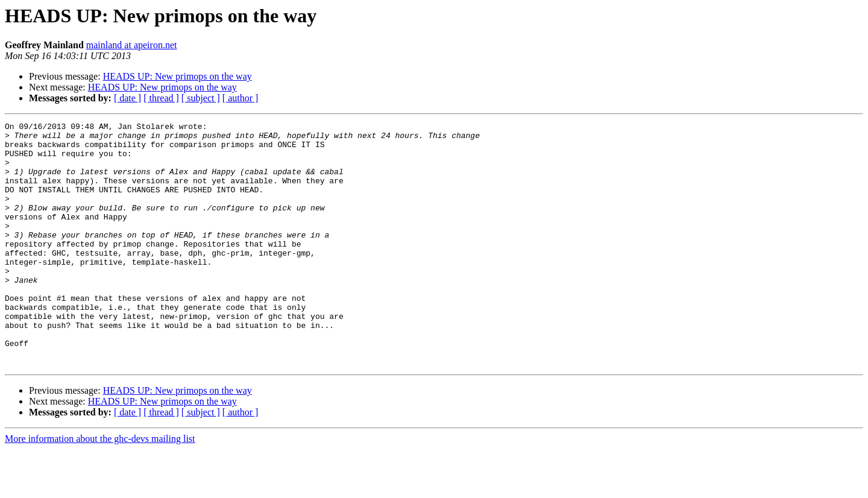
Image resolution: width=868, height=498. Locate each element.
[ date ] (127, 98)
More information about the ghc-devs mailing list (100, 487)
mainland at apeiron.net (132, 45)
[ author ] (241, 98)
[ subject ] (201, 98)
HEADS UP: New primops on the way (178, 76)
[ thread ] (161, 98)
